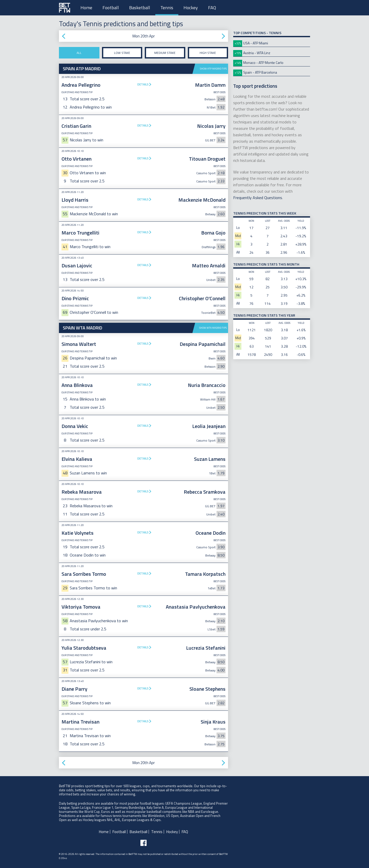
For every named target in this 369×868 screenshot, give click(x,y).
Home (86, 8)
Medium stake (165, 53)
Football (111, 8)
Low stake (122, 53)
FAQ (212, 8)
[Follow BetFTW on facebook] (143, 843)
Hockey (191, 8)
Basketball (140, 8)
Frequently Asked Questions (258, 198)
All (79, 53)
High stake (208, 53)
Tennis (167, 8)
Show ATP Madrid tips (213, 69)
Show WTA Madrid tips (213, 328)
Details (143, 84)
